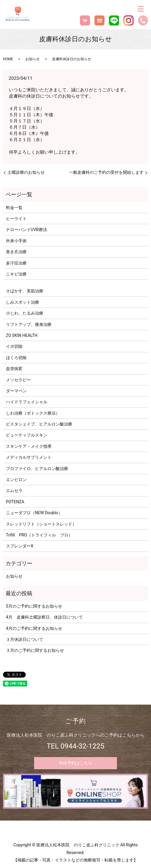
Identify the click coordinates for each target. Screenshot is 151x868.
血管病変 (14, 369)
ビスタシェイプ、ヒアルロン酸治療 (39, 424)
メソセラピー (18, 380)
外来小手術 (16, 241)
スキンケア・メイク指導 (29, 446)
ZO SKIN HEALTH (22, 335)
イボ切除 (14, 346)
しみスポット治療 (23, 302)
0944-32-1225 (82, 746)
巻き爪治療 (16, 252)
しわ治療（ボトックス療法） (33, 413)
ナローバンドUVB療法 (26, 230)
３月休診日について (25, 639)
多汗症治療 (16, 263)
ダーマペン (16, 391)
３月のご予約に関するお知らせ (35, 650)
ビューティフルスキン (27, 435)
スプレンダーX (20, 546)
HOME (8, 59)
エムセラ (14, 490)
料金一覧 (14, 208)
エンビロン (16, 480)
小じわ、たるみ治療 (25, 313)
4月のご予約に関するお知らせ (34, 628)
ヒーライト (16, 219)
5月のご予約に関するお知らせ (34, 606)
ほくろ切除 (16, 358)
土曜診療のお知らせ (26, 172)
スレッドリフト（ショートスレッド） (41, 524)
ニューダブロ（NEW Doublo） (34, 513)
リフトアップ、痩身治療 (29, 324)
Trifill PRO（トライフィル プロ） (39, 535)
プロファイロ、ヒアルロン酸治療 (37, 469)
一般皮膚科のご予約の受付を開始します (106, 172)
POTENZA (15, 502)
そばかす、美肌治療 (25, 291)
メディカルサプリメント (29, 457)
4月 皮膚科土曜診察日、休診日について (44, 617)
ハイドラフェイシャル (27, 402)
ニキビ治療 (16, 274)
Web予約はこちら (75, 763)
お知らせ (33, 59)
